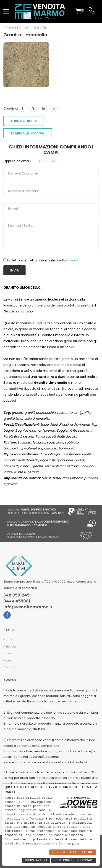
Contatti (9, 667)
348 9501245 (17, 595)
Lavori (8, 653)
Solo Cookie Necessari (74, 860)
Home (8, 639)
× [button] (96, 787)
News (8, 660)
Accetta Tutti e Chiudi (73, 852)
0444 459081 (17, 601)
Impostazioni (36, 860)
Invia (15, 270)
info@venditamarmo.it (28, 607)
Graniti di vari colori (25, 28)
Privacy (72, 260)
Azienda (10, 646)
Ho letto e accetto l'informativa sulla (43, 260)
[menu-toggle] (6, 11)
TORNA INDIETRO (24, 121)
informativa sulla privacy (40, 844)
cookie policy (72, 844)
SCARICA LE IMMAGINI (28, 133)
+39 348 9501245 (43, 161)
